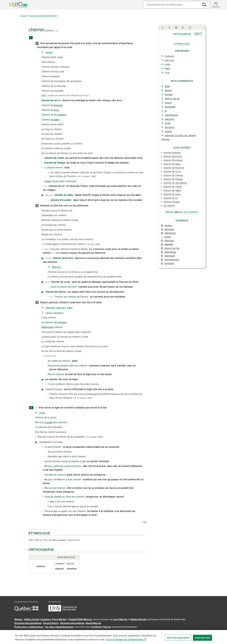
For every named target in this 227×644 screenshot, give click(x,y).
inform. (49, 258)
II (31, 408)
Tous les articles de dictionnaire (43, 16)
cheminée (170, 256)
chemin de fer (172, 99)
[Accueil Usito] (15, 5)
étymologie (182, 44)
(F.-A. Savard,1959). (83, 398)
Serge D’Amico (51, 623)
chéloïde (169, 241)
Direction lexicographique (28, 623)
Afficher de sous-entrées (182, 212)
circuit (49, 313)
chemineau (170, 252)
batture (62, 115)
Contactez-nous (62, 632)
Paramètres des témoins (111, 632)
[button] (216, 5)
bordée (169, 95)
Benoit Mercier (94, 623)
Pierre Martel (59, 619)
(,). (95, 437)
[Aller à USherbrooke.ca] (63, 611)
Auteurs (18, 619)
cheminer (169, 263)
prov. (47, 249)
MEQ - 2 (198, 34)
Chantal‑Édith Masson (80, 619)
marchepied (171, 115)
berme (49, 52)
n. (55, 31)
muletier (55, 120)
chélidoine (170, 233)
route (42, 413)
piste (168, 123)
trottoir (168, 131)
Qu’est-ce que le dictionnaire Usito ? (33, 632)
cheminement (172, 260)
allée (167, 86)
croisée (48, 422)
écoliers (62, 322)
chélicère (169, 229)
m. (57, 31)
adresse (56, 267)
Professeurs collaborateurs (29, 627)
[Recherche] (172, 5)
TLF (44, 540)
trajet (70, 308)
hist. (46, 186)
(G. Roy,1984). (94, 244)
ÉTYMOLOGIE (39, 533)
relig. (48, 282)
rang (56, 110)
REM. (44, 96)
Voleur (48, 181)
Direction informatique (72, 623)
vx (45, 168)
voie (167, 73)
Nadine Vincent (138, 619)
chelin (167, 237)
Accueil (23, 16)
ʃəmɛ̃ (49, 31)
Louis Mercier (120, 619)
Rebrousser (47, 327)
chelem (168, 226)
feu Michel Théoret (101, 627)
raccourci (58, 313)
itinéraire (50, 308)
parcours (61, 308)
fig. (53, 253)
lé (166, 111)
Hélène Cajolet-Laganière (37, 619)
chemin (169, 244)
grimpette (170, 107)
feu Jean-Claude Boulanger (59, 627)
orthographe (182, 34)
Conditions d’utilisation (84, 632)
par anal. (49, 195)
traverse (58, 105)
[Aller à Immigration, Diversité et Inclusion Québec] (26, 610)
